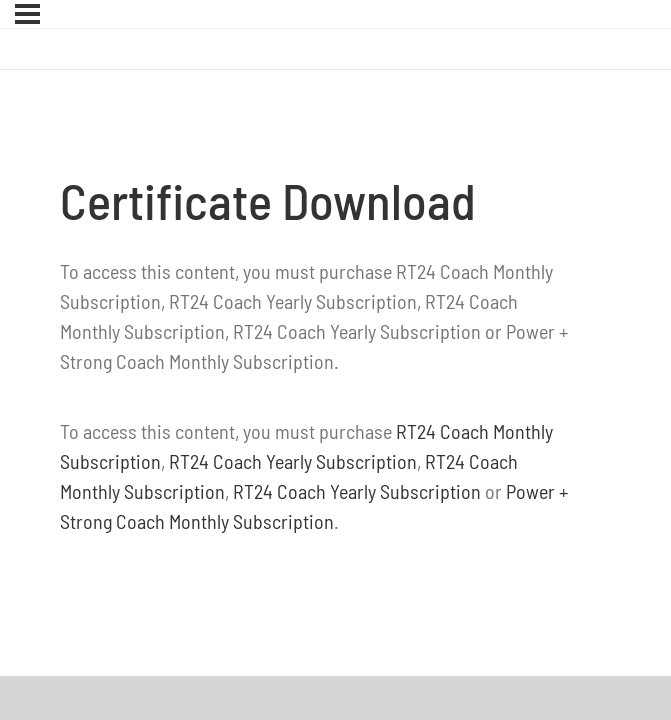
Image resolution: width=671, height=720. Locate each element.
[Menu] (27, 14)
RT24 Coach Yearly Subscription (293, 461)
